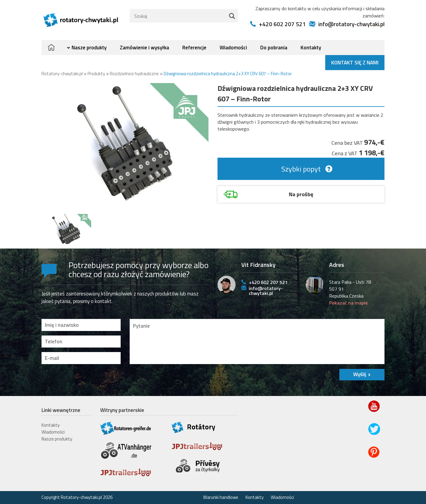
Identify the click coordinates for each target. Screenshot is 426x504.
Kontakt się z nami (355, 63)
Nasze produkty (89, 48)
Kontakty (311, 48)
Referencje (194, 48)
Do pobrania (274, 48)
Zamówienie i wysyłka (144, 48)
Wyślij (360, 374)
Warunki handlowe (221, 497)
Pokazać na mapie (348, 303)
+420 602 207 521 (282, 24)
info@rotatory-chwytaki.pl (351, 24)
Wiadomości (233, 48)
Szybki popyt (301, 169)
